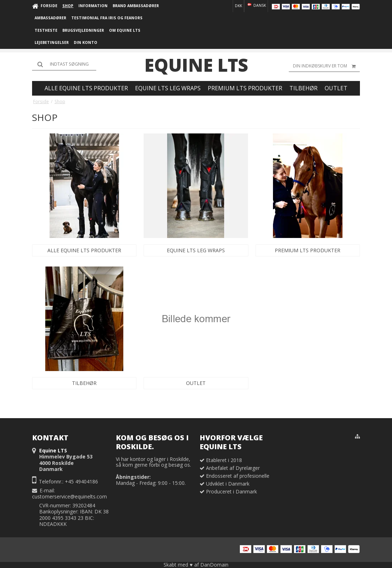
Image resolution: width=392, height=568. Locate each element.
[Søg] (64, 64)
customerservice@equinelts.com (69, 496)
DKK (238, 6)
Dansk (256, 5)
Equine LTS (196, 65)
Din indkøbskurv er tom (326, 66)
